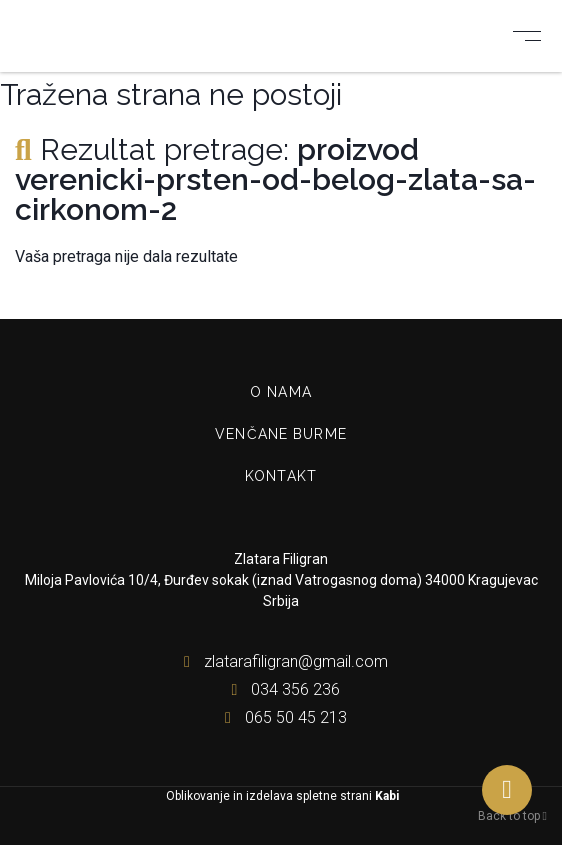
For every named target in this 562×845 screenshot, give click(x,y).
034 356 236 (281, 689)
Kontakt (281, 476)
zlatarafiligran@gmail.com (281, 661)
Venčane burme (281, 434)
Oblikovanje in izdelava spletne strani (281, 796)
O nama (281, 392)
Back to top (512, 816)
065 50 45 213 (281, 717)
